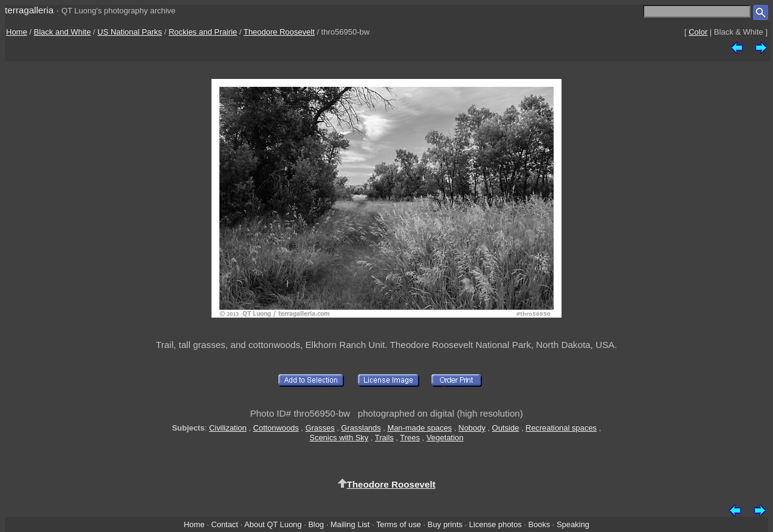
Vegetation (445, 438)
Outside (506, 428)
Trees (410, 438)
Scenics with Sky (339, 438)
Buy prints (445, 524)
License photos (496, 524)
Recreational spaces (561, 428)
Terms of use (399, 524)
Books (539, 524)
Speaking (573, 524)
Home (17, 32)
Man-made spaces (419, 428)
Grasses (320, 428)
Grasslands (361, 428)
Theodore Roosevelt (279, 32)
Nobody (472, 428)
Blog (316, 524)
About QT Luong (273, 524)
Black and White (63, 32)
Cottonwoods (276, 428)
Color (698, 32)
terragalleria (29, 10)
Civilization (228, 428)
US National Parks (129, 32)
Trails (384, 438)
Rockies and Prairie (203, 32)
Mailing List (350, 524)
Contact (224, 524)
